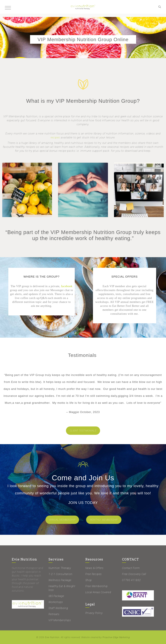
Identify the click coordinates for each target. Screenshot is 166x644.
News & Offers (94, 568)
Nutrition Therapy (60, 568)
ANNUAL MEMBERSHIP (62, 520)
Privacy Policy (94, 613)
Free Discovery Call (134, 574)
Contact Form (131, 568)
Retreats (54, 614)
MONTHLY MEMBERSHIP (104, 520)
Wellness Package (60, 580)
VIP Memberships (60, 620)
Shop (89, 580)
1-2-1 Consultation (60, 574)
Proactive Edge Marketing (116, 637)
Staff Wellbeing (58, 608)
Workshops (56, 602)
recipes (55, 138)
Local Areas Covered (98, 592)
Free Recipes (94, 574)
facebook (67, 286)
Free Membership (97, 586)
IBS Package (56, 596)
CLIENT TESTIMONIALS (83, 431)
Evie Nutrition (52, 637)
